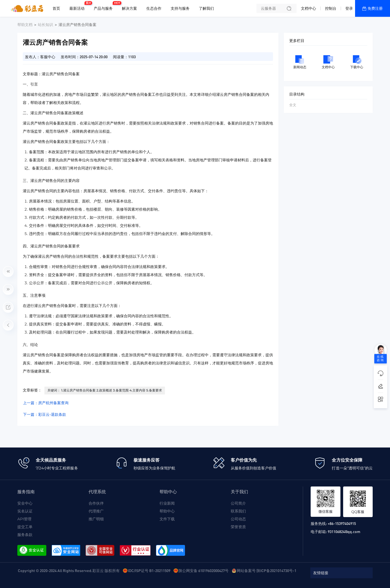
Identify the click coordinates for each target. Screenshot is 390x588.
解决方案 (129, 8)
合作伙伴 (96, 503)
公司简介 (238, 503)
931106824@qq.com (344, 531)
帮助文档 (25, 25)
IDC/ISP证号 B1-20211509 (149, 570)
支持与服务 (180, 8)
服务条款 (25, 535)
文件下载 (167, 519)
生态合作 (154, 8)
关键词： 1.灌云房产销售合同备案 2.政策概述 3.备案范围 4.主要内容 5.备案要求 (105, 390)
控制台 (331, 8)
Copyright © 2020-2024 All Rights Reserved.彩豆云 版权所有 (69, 570)
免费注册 (375, 8)
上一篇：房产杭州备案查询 (46, 403)
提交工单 (25, 527)
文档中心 (308, 8)
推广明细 (96, 519)
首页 (56, 8)
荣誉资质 (238, 527)
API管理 (24, 519)
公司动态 (238, 519)
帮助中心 (167, 511)
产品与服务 (105, 6)
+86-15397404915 (342, 523)
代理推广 (96, 511)
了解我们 (206, 8)
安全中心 (25, 503)
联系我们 (238, 511)
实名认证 (25, 511)
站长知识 (45, 25)
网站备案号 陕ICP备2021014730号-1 (266, 570)
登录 (349, 8)
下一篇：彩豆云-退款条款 (45, 414)
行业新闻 (167, 503)
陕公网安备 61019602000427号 (204, 570)
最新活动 (78, 6)
